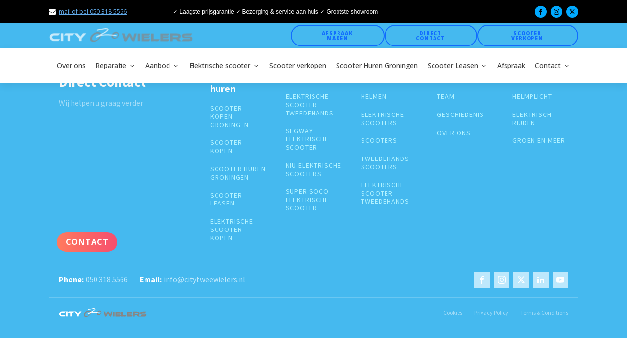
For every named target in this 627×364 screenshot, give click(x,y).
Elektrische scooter (224, 65)
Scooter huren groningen (238, 173)
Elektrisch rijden (532, 119)
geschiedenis (460, 115)
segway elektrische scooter (307, 139)
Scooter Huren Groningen (377, 65)
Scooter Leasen (458, 65)
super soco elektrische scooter (307, 200)
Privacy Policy (491, 312)
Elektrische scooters (383, 119)
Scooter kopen (226, 147)
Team (446, 97)
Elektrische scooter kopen (232, 229)
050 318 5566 (107, 279)
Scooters (379, 141)
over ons (454, 133)
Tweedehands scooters (385, 163)
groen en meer (539, 141)
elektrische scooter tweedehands (310, 105)
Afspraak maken (337, 36)
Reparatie (116, 65)
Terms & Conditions (544, 312)
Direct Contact (430, 36)
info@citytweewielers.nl (205, 279)
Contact (553, 65)
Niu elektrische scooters (313, 170)
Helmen (374, 97)
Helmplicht (532, 97)
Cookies (453, 312)
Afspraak (511, 65)
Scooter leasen (226, 200)
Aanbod (162, 65)
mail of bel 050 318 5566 (93, 11)
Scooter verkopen (527, 36)
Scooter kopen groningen (229, 116)
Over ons (71, 65)
